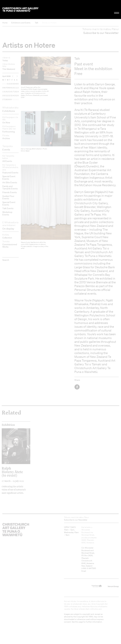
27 (4, 99)
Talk (36, 23)
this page (79, 622)
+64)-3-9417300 (89, 568)
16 (10, 92)
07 (6, 88)
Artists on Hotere (49, 23)
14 (6, 92)
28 (6, 99)
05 (17, 84)
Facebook (77, 387)
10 (13, 88)
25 (15, 96)
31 (6, 84)
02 (10, 84)
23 (10, 96)
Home (5, 23)
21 (6, 96)
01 (8, 84)
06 (4, 88)
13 (4, 92)
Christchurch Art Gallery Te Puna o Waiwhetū (20, 9)
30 (4, 84)
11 (15, 88)
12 (17, 88)
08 (8, 88)
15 (8, 92)
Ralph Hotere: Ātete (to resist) (12, 472)
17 (13, 92)
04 (15, 84)
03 (13, 84)
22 (8, 96)
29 (8, 99)
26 (17, 96)
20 (4, 96)
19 (17, 92)
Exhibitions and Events (21, 23)
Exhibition (8, 425)
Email (84, 571)
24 (13, 96)
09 (10, 88)
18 (15, 92)
